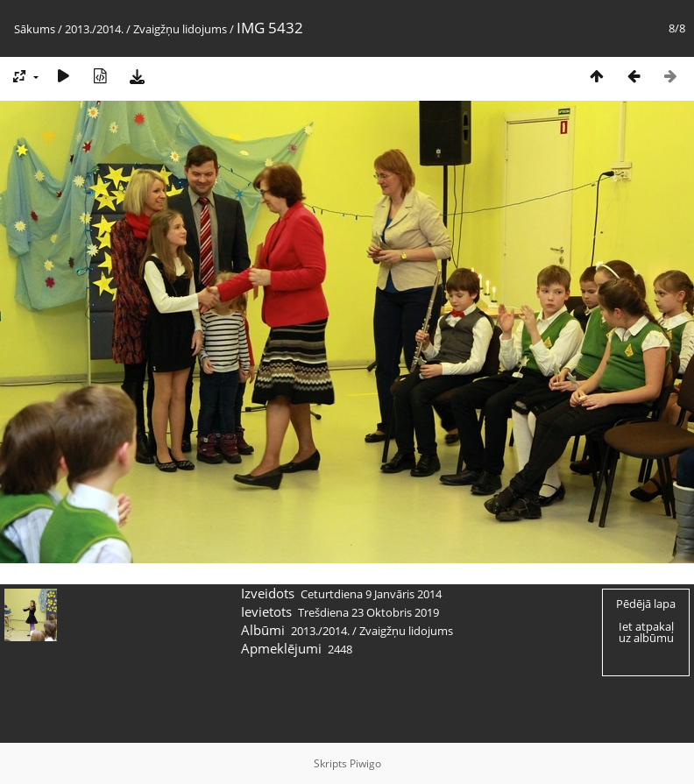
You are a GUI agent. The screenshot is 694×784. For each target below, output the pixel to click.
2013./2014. (94, 29)
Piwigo (365, 763)
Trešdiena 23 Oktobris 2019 (368, 612)
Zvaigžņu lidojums (180, 29)
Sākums (35, 29)
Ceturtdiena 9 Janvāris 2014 (371, 594)
